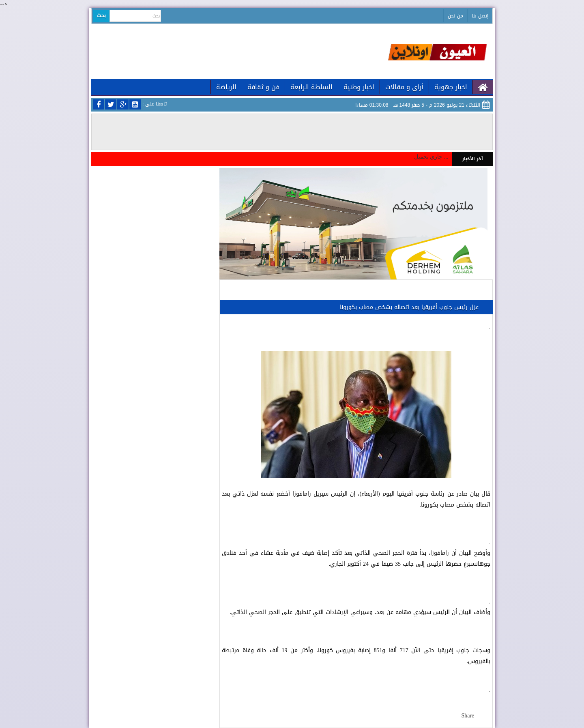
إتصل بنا (480, 16)
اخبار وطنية (359, 87)
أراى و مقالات (404, 87)
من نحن (455, 16)
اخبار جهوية (451, 87)
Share (468, 716)
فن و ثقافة (263, 87)
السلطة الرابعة (311, 87)
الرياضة (226, 87)
